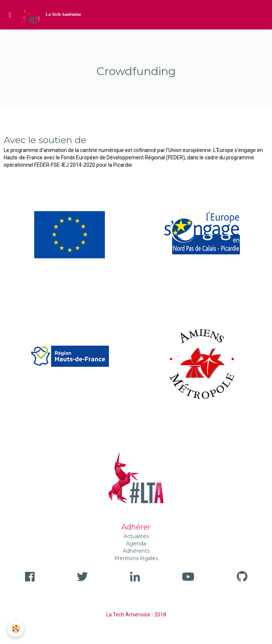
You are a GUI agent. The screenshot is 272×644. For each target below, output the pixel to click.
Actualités (136, 536)
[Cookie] (16, 629)
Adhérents (136, 551)
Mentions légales (136, 558)
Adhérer (136, 527)
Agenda (136, 544)
